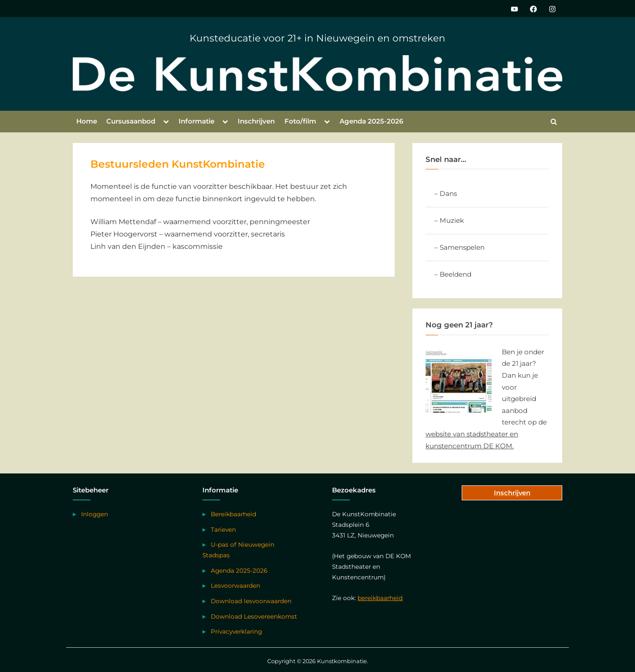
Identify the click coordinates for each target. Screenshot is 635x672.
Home (87, 121)
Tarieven (223, 529)
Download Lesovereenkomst (254, 616)
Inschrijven (256, 121)
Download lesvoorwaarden (251, 601)
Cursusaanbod (131, 121)
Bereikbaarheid (233, 514)
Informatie (196, 121)
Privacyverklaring (236, 632)
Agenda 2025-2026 (372, 121)
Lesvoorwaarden (235, 586)
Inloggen (95, 514)
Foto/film (300, 121)
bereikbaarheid (380, 598)
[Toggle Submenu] (534, 194)
